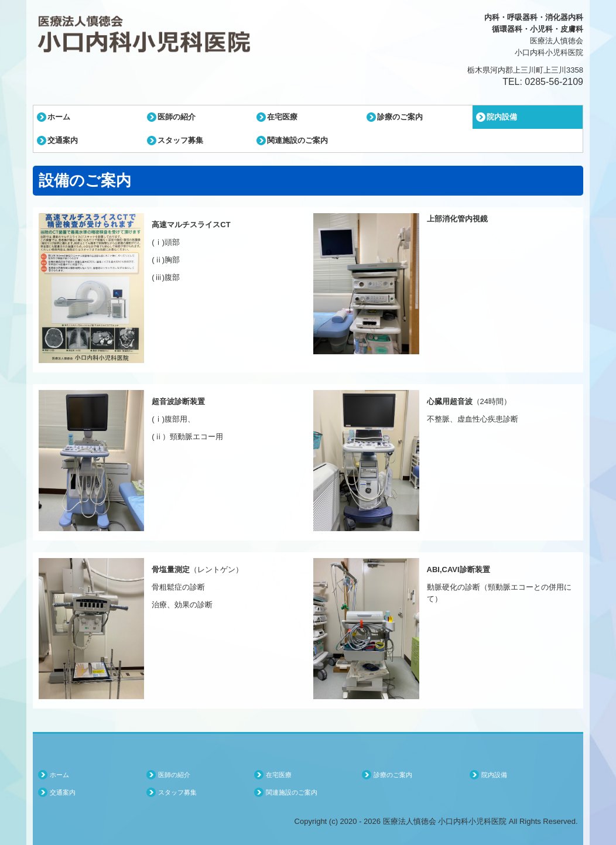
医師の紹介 (177, 117)
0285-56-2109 (554, 82)
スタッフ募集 (180, 140)
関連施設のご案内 (297, 140)
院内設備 (502, 117)
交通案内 (63, 140)
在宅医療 (282, 117)
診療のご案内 (400, 117)
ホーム (59, 117)
